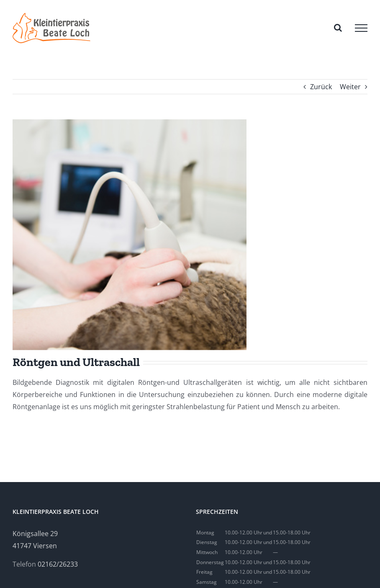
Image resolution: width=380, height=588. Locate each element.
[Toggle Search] (338, 28)
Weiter (350, 87)
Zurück (321, 87)
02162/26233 (58, 564)
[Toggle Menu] (361, 28)
